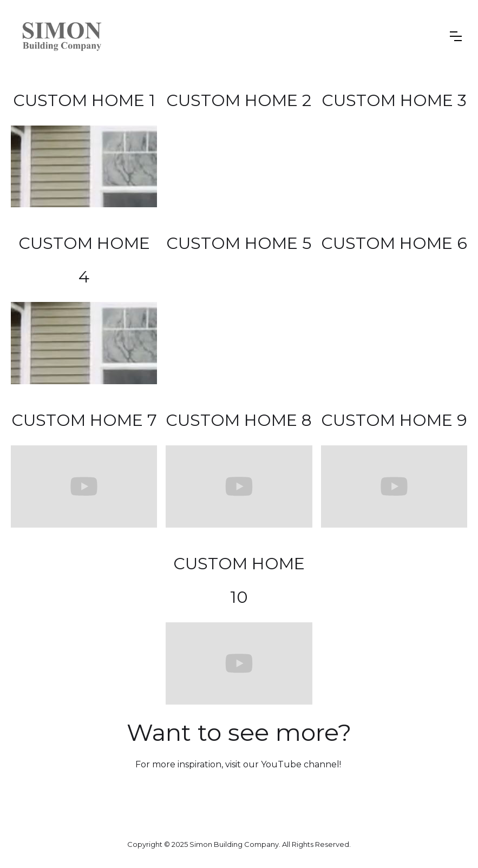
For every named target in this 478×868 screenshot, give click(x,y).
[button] (456, 36)
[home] (62, 37)
